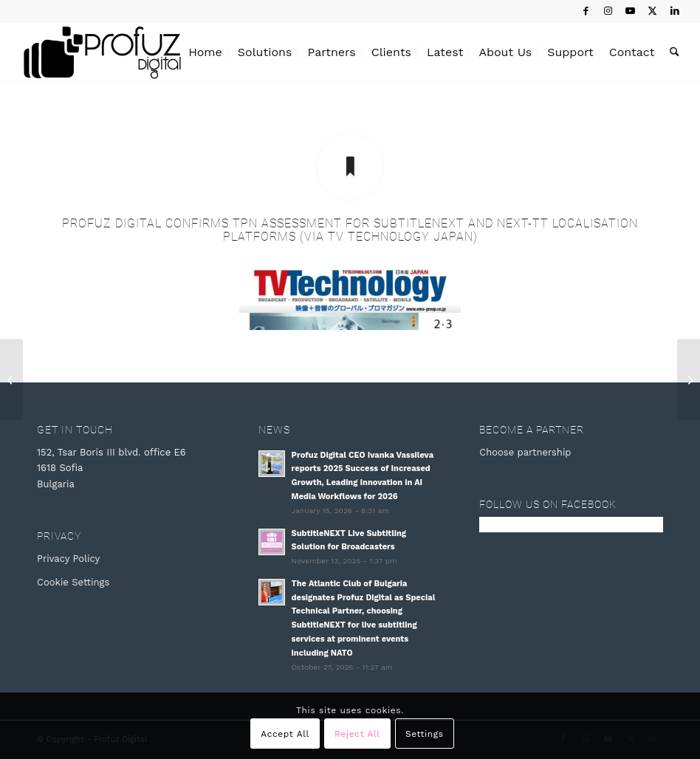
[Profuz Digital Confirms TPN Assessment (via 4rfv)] (689, 379)
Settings (425, 734)
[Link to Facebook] (586, 11)
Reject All (357, 734)
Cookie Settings (73, 582)
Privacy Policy (68, 559)
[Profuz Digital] (102, 52)
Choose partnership (525, 452)
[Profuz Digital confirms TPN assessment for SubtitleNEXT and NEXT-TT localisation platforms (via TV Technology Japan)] (350, 167)
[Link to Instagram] (608, 11)
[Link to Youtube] (630, 11)
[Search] (675, 52)
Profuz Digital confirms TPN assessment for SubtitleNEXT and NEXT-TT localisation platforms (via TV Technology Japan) (350, 230)
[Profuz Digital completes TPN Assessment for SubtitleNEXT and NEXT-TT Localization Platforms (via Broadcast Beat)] (11, 379)
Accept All (285, 734)
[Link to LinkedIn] (675, 11)
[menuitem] (205, 52)
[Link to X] (652, 11)
